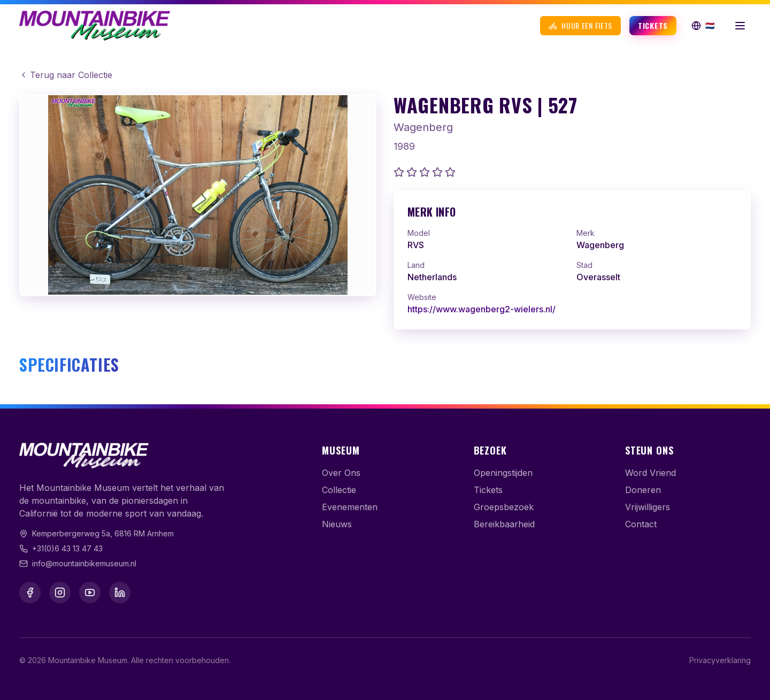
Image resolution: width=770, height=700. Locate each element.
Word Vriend (650, 473)
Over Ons (341, 473)
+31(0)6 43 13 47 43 (67, 548)
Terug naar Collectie (66, 75)
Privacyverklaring (720, 660)
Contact (641, 524)
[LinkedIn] (120, 593)
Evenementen (350, 507)
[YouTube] (90, 593)
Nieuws (337, 524)
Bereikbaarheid (504, 524)
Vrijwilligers (648, 507)
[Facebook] (30, 593)
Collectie (339, 490)
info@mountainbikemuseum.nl (84, 563)
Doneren (643, 490)
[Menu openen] (740, 26)
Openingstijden (503, 473)
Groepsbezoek (504, 507)
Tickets (653, 25)
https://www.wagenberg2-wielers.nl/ (482, 309)
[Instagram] (60, 593)
